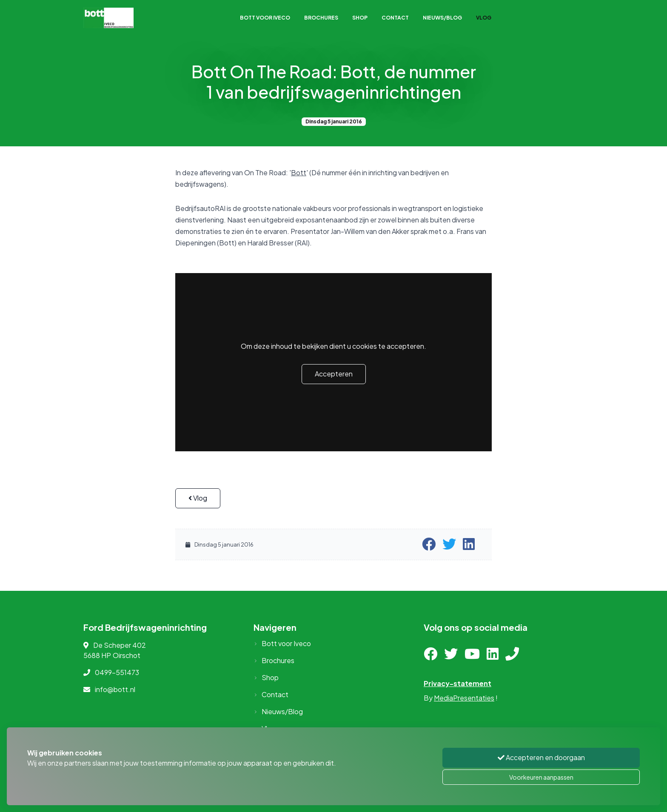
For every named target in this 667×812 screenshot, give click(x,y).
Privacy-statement (457, 683)
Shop (360, 18)
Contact (395, 18)
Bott (299, 172)
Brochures (321, 18)
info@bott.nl (115, 689)
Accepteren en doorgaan (541, 757)
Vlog (484, 18)
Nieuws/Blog (442, 18)
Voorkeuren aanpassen (541, 777)
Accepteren (334, 374)
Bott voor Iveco (265, 18)
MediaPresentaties (464, 698)
